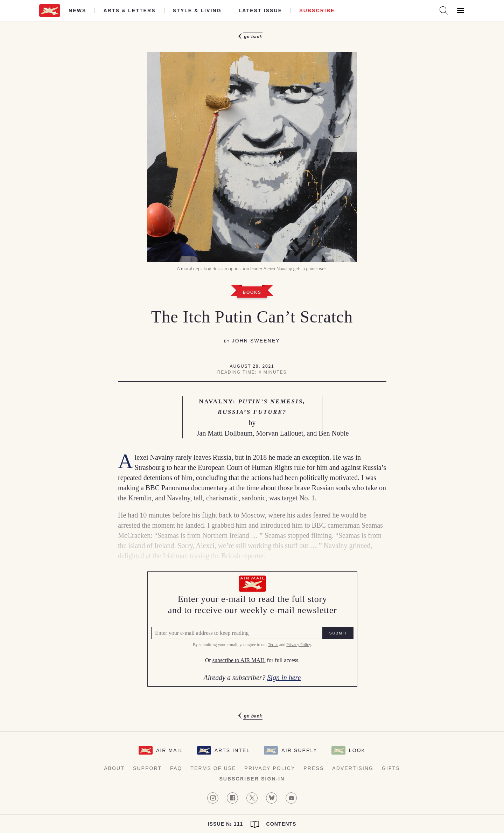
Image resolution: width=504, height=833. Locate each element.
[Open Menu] (461, 11)
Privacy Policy (298, 645)
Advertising (353, 768)
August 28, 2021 (252, 366)
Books (252, 292)
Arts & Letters (129, 11)
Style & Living (197, 11)
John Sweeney (256, 341)
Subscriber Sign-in (252, 779)
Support (147, 768)
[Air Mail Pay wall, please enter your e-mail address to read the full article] (252, 629)
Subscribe (317, 11)
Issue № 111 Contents (252, 824)
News (77, 11)
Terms (273, 645)
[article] (252, 376)
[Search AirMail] (444, 11)
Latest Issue (261, 11)
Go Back (253, 37)
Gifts (391, 768)
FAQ (176, 768)
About (114, 768)
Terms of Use (213, 768)
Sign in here (284, 678)
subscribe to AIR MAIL (239, 661)
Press (314, 768)
